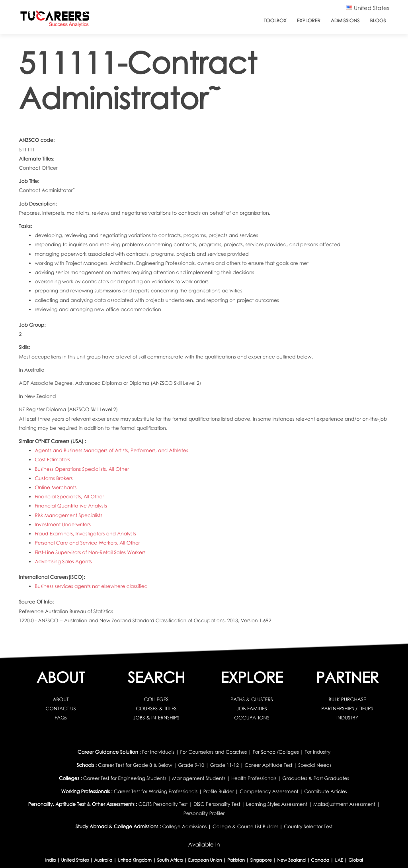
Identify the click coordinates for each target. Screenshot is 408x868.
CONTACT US (61, 708)
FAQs (61, 718)
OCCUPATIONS (252, 718)
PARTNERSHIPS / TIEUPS (347, 708)
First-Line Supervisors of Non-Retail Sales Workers (90, 552)
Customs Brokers (54, 478)
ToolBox (275, 21)
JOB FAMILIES (252, 708)
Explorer (309, 21)
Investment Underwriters (63, 524)
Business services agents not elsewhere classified (92, 586)
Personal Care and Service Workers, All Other (88, 543)
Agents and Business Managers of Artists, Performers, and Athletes (112, 450)
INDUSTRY (347, 718)
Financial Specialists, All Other (70, 497)
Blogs (378, 21)
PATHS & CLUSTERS (252, 699)
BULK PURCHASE (347, 699)
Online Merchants (56, 487)
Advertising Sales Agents (63, 561)
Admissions (345, 21)
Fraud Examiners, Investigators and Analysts (86, 534)
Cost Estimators (53, 459)
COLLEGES (156, 699)
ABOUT (61, 699)
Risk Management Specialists (69, 515)
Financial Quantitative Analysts (71, 506)
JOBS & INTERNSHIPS (156, 718)
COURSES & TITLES (156, 708)
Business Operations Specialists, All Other (82, 469)
